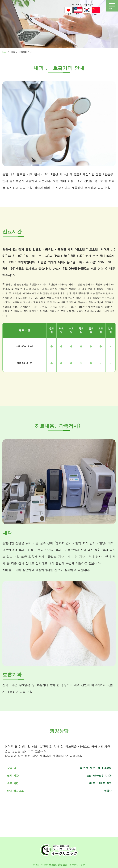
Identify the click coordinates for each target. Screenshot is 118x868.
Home (4, 52)
